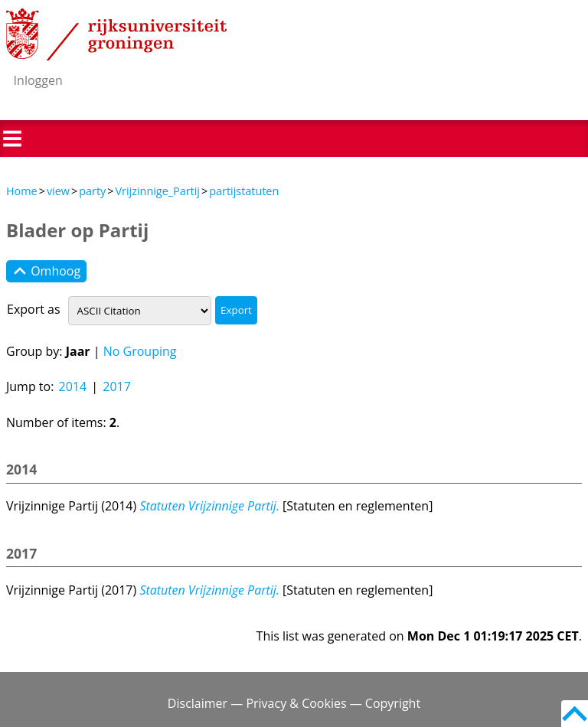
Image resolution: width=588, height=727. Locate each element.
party (92, 191)
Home (22, 191)
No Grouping (140, 351)
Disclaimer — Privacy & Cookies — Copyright (294, 703)
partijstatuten (244, 191)
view (58, 191)
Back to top (575, 714)
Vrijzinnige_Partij (157, 191)
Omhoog (46, 272)
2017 (117, 386)
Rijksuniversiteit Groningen (116, 34)
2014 (73, 386)
